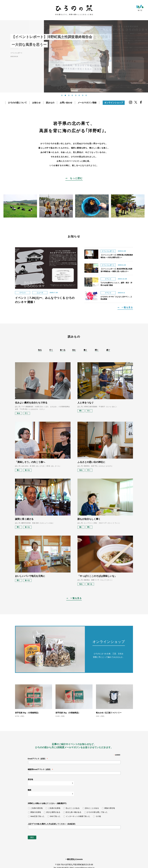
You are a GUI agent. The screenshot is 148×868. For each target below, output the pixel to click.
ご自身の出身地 (54, 809)
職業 (29, 791)
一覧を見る (127, 308)
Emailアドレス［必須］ (38, 760)
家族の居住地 (109, 809)
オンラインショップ (114, 103)
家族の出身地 (35, 813)
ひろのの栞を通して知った (97, 813)
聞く (97, 350)
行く (51, 350)
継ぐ (109, 350)
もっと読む (76, 178)
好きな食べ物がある (73, 813)
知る (39, 350)
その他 (98, 817)
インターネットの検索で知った (78, 817)
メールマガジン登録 (87, 103)
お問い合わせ (66, 103)
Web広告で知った (37, 817)
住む (74, 350)
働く (86, 350)
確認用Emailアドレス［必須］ (40, 770)
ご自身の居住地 (36, 809)
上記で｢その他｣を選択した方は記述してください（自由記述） (52, 825)
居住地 (30, 780)
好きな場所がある (53, 813)
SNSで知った (55, 817)
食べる (62, 350)
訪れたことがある (92, 809)
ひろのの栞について (17, 103)
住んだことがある (72, 809)
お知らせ (36, 103)
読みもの (50, 103)
